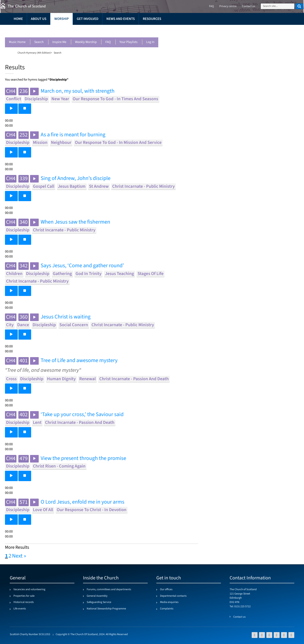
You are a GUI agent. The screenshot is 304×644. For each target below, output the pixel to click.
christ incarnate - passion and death (134, 379)
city (10, 325)
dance (23, 325)
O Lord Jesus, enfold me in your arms (82, 502)
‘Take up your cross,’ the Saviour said (82, 415)
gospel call (44, 187)
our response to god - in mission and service (118, 143)
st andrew (99, 187)
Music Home (17, 42)
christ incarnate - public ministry (143, 187)
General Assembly (97, 596)
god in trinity (88, 274)
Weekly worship (86, 42)
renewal (88, 379)
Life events (20, 609)
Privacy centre (228, 6)
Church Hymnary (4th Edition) (34, 53)
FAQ (108, 42)
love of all (43, 510)
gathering (62, 274)
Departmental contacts (173, 596)
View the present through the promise (83, 459)
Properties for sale (24, 596)
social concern (74, 325)
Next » (19, 556)
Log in (150, 42)
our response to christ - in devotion (92, 510)
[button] (11, 109)
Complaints (167, 609)
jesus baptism (72, 187)
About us (39, 19)
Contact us (248, 6)
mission (40, 143)
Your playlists (129, 42)
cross (11, 379)
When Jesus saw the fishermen (75, 222)
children (14, 274)
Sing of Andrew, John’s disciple (76, 179)
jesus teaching (120, 274)
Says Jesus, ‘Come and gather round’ (82, 266)
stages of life (150, 274)
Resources (152, 19)
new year (60, 99)
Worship (62, 19)
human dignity (61, 379)
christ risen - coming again (59, 466)
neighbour (61, 143)
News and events (121, 19)
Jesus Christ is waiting (66, 317)
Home (18, 19)
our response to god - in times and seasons (115, 99)
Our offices (166, 590)
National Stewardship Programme (106, 609)
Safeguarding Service (99, 602)
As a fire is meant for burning (73, 135)
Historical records (24, 602)
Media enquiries (169, 602)
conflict (14, 99)
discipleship (36, 99)
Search (39, 42)
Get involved (88, 19)
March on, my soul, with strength (78, 91)
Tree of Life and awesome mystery (79, 361)
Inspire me (59, 42)
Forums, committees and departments (109, 590)
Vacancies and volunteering (29, 590)
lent (37, 423)
